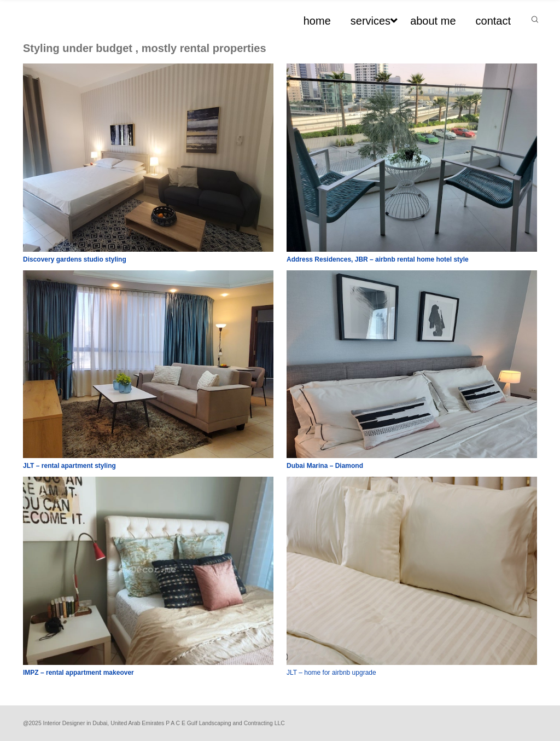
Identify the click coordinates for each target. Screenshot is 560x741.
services (371, 21)
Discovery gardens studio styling (75, 259)
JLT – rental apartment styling (69, 466)
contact (493, 21)
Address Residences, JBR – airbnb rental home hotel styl (376, 259)
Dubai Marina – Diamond (325, 466)
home (317, 21)
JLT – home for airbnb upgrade (331, 673)
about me (433, 21)
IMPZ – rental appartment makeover (78, 673)
